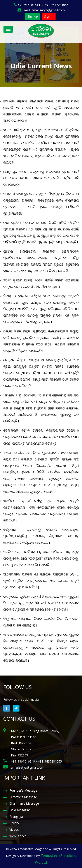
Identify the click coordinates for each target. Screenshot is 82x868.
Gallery (14, 823)
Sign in (49, 16)
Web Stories (18, 836)
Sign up (33, 16)
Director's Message (23, 797)
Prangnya (16, 816)
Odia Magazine (20, 810)
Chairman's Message (24, 803)
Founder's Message (23, 790)
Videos (14, 829)
